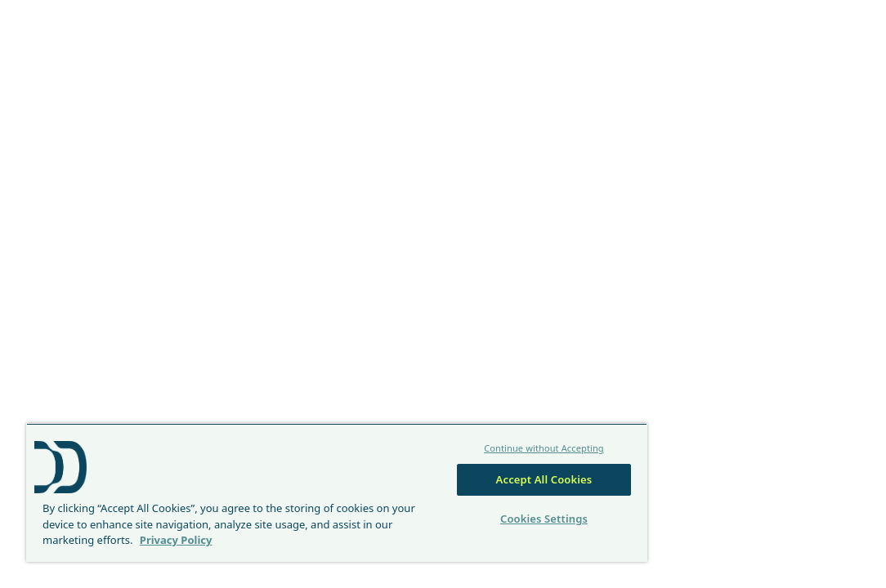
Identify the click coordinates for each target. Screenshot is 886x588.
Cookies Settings (454, 503)
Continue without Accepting (454, 432)
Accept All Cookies (454, 464)
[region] (283, 485)
